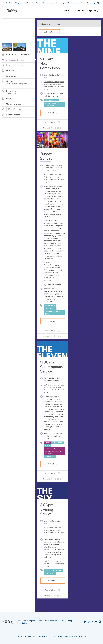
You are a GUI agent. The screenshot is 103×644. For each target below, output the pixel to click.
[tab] (53, 122)
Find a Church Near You (74, 10)
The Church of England (14, 3)
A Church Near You (32, 3)
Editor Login (93, 3)
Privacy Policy (44, 636)
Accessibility (22, 623)
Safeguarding (92, 10)
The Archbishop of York (76, 3)
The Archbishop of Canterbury (53, 3)
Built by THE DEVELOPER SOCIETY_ (77, 636)
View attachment (55, 284)
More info (53, 113)
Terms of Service (56, 636)
